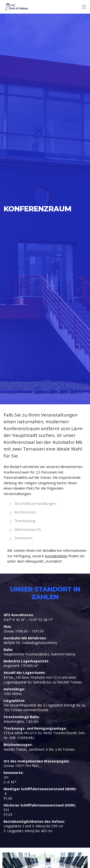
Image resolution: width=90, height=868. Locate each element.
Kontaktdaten (56, 556)
